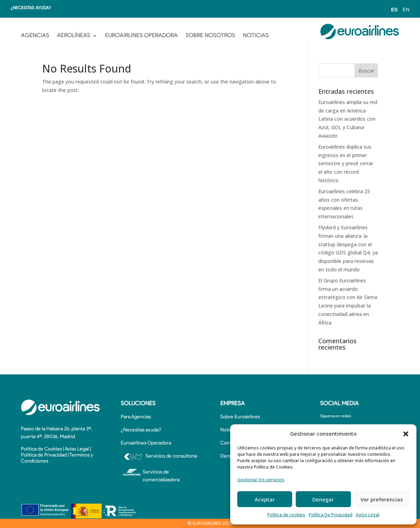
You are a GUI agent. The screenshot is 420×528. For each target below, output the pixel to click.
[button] (406, 434)
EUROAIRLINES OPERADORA (141, 36)
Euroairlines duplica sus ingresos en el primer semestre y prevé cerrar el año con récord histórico (346, 163)
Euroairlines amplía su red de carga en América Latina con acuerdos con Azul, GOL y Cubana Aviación (348, 119)
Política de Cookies (41, 449)
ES (394, 10)
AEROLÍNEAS (74, 36)
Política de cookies (286, 515)
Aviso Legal (368, 515)
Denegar (323, 499)
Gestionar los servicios (261, 480)
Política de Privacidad (44, 455)
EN (406, 10)
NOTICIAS (256, 36)
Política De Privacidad (331, 515)
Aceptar (265, 499)
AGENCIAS (35, 36)
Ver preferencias (382, 499)
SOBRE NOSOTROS (210, 36)
